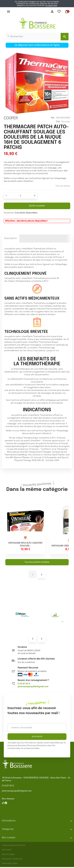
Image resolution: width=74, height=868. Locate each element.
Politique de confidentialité (12, 859)
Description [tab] (11, 238)
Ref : (53, 118)
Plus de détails (63, 186)
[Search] (65, 37)
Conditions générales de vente (14, 845)
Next (41, 639)
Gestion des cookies (10, 863)
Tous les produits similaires (37, 562)
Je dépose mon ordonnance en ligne (37, 45)
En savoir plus (51, 5)
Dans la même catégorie (37, 487)
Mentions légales (8, 854)
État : (59, 122)
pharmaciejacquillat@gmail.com (17, 791)
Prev (33, 639)
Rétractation (7, 850)
